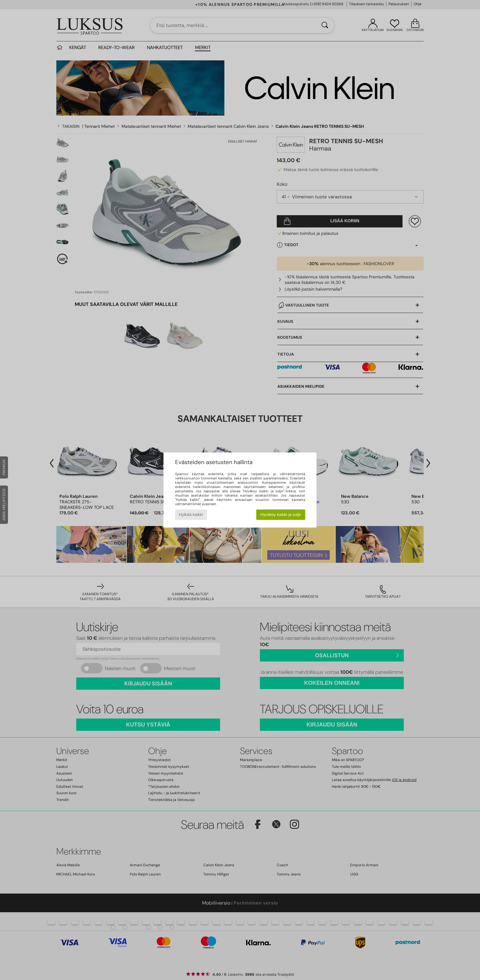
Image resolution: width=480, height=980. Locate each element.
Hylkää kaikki (191, 515)
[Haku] (325, 25)
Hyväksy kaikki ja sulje (281, 515)
